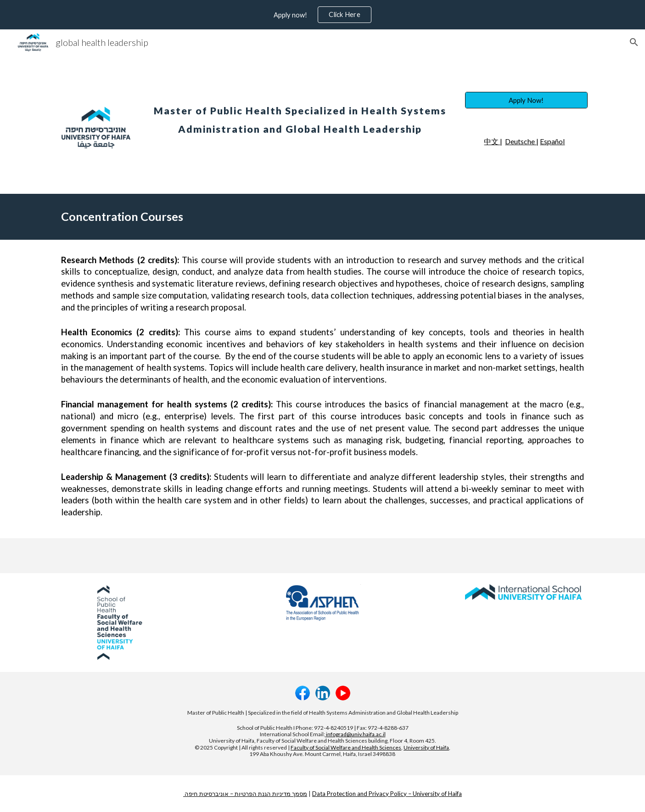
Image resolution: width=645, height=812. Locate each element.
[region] (322, 15)
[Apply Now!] (526, 100)
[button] (634, 42)
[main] (300, 114)
